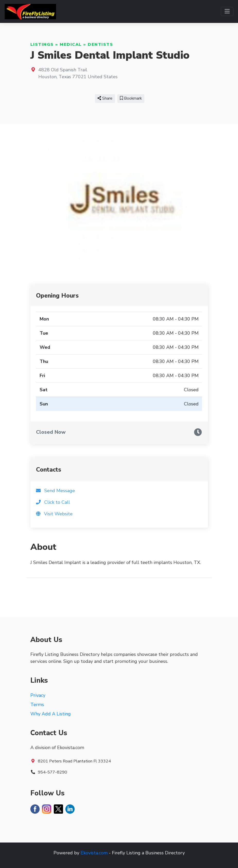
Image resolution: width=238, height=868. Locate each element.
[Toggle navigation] (227, 11)
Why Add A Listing (51, 714)
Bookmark (131, 98)
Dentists (100, 45)
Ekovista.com (94, 853)
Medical (71, 45)
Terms (37, 705)
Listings (42, 45)
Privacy (38, 695)
